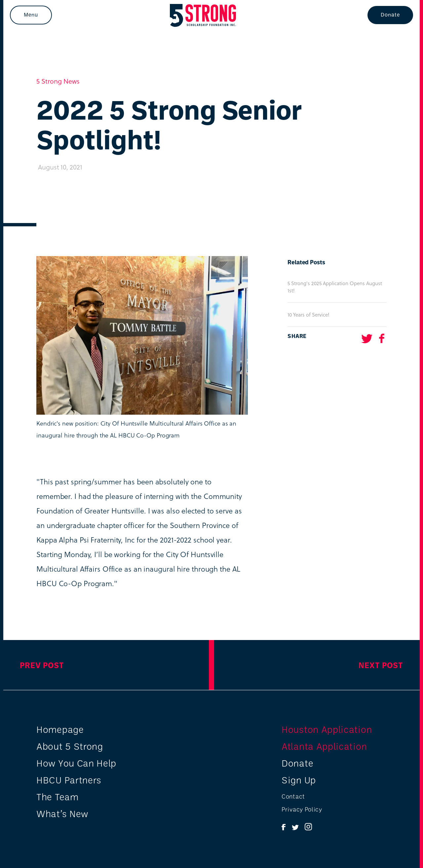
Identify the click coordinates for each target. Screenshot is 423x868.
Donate (390, 14)
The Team (58, 797)
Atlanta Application (324, 746)
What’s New (62, 813)
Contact (293, 796)
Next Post (381, 665)
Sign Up (299, 780)
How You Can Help (76, 763)
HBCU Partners (69, 780)
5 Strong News (58, 81)
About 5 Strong (70, 746)
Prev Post (42, 665)
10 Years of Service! (308, 315)
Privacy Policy (302, 809)
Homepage (60, 729)
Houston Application (327, 729)
